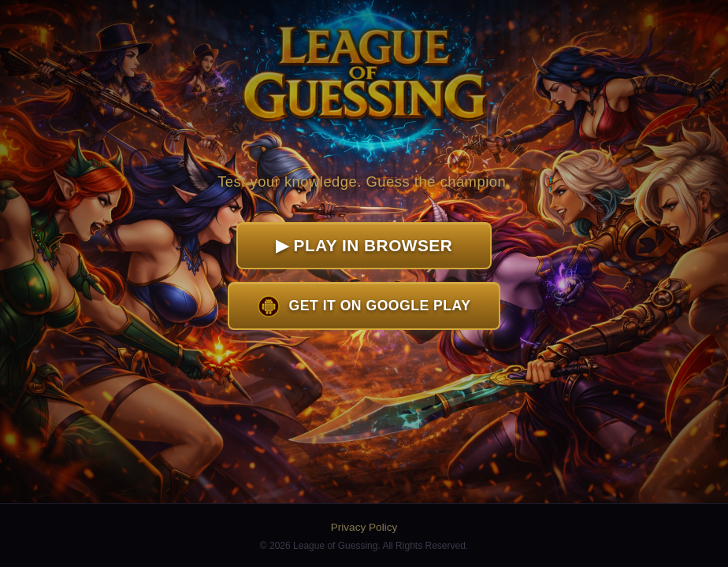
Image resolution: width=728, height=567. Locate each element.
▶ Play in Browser (364, 245)
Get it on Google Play (364, 306)
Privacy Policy (364, 527)
